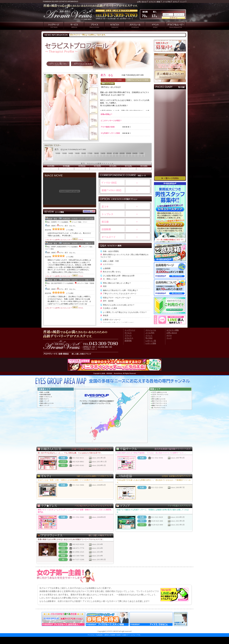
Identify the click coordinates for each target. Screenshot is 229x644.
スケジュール (151, 330)
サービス (128, 333)
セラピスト (129, 338)
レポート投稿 (151, 343)
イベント (149, 335)
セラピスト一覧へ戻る (58, 64)
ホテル (175, 2)
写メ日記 (149, 338)
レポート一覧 (151, 341)
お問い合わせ (142, 2)
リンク (182, 2)
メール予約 (167, 2)
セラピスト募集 (155, 2)
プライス (128, 335)
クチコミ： (89, 211)
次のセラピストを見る (83, 64)
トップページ (130, 330)
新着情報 (128, 341)
